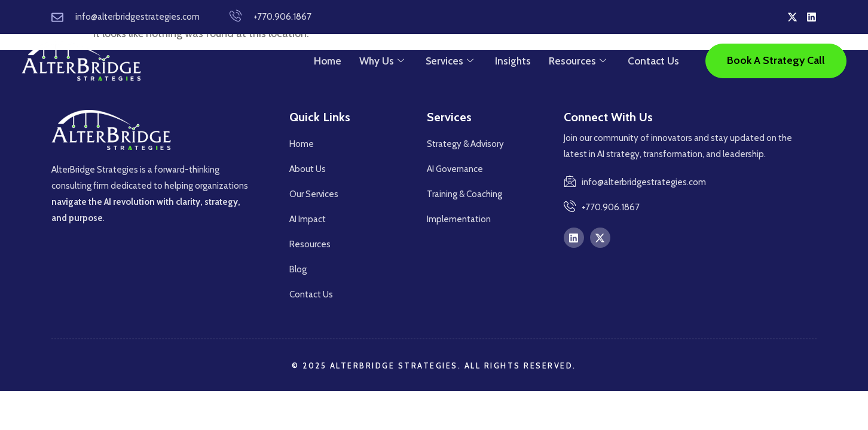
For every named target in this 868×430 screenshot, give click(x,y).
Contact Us (653, 61)
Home (328, 61)
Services (450, 61)
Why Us (382, 61)
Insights (513, 61)
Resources (577, 61)
